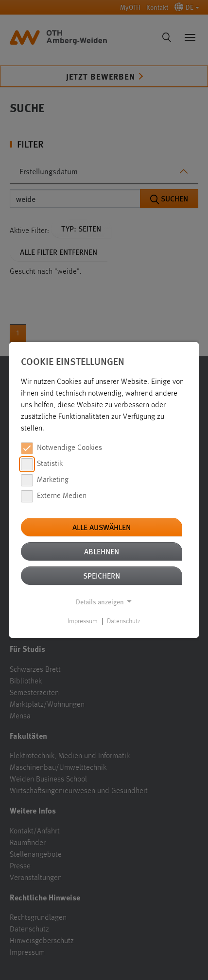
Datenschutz (124, 621)
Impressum (83, 621)
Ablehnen (102, 551)
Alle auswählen (102, 527)
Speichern (102, 575)
